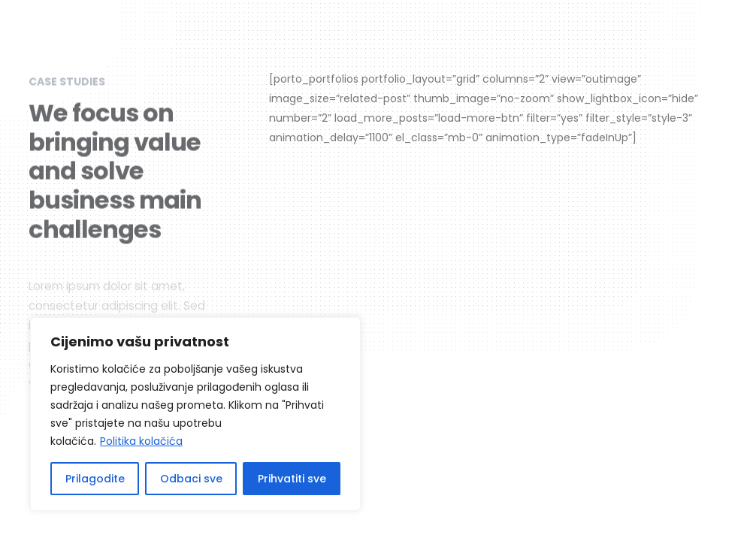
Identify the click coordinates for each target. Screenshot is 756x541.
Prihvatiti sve (292, 479)
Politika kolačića (141, 441)
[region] (195, 414)
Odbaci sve (191, 479)
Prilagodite (95, 479)
